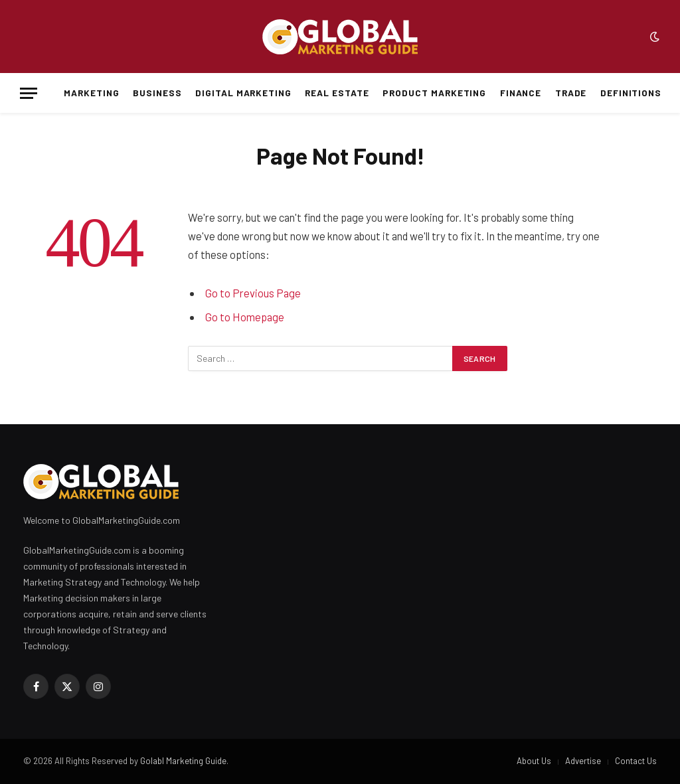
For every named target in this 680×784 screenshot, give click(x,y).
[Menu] (29, 93)
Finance (521, 93)
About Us (534, 761)
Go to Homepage (245, 317)
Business (157, 93)
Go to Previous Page (253, 293)
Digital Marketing (243, 93)
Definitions (631, 93)
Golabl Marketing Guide (183, 761)
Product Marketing (434, 93)
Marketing (92, 93)
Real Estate (337, 93)
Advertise (583, 761)
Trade (571, 93)
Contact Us (636, 761)
